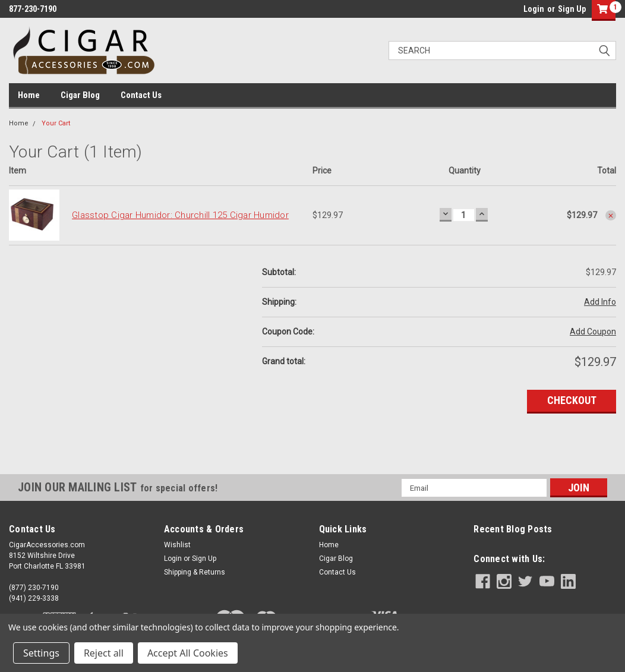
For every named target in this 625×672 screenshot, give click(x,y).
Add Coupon (593, 332)
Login (534, 9)
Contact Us (141, 95)
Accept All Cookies (188, 653)
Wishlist (177, 545)
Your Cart (56, 123)
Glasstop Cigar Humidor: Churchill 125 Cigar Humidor (180, 215)
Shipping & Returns (195, 572)
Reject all (104, 653)
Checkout (572, 400)
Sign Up (572, 9)
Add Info (600, 302)
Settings (41, 653)
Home (29, 95)
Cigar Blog (80, 95)
